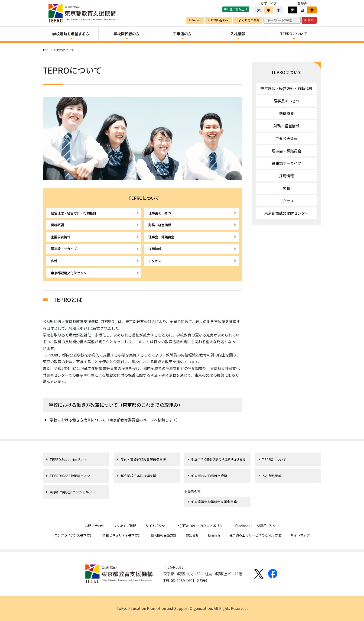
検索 (311, 20)
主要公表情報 (61, 237)
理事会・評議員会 (161, 237)
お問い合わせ (94, 526)
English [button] (196, 20)
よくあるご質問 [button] (249, 20)
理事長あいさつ (160, 213)
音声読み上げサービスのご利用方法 (255, 535)
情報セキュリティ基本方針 (122, 535)
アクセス (155, 261)
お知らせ (192, 535)
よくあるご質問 (125, 526)
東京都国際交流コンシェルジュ (72, 492)
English (214, 535)
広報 (54, 261)
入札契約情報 (272, 476)
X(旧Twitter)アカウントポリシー (202, 526)
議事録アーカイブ (64, 249)
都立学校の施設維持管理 (209, 476)
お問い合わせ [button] (220, 20)
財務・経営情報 (160, 225)
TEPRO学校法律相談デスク (70, 476)
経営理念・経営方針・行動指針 (74, 213)
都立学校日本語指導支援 (138, 476)
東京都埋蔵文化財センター (70, 273)
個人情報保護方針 (163, 535)
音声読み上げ (238, 9)
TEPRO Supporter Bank (68, 459)
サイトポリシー (157, 526)
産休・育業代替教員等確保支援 (143, 459)
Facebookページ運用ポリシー (257, 526)
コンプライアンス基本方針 (74, 535)
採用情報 (155, 249)
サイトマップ (300, 535)
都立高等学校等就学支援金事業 (214, 502)
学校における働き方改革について (78, 420)
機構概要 (57, 225)
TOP (45, 50)
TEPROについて (286, 72)
